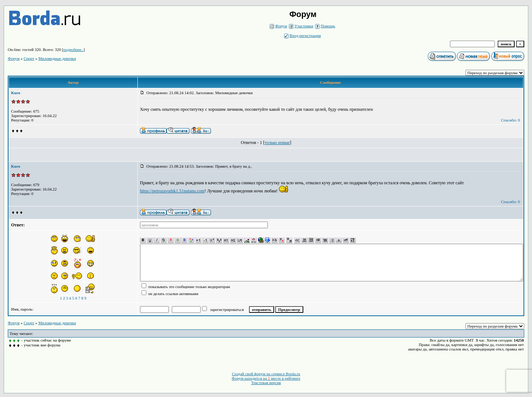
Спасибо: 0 (510, 120)
